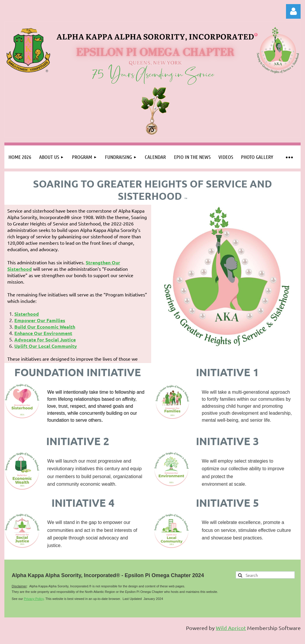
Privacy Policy (34, 599)
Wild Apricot (231, 628)
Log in (293, 11)
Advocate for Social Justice (45, 340)
